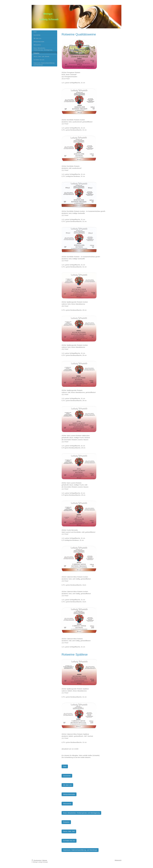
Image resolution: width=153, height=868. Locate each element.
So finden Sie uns (69, 841)
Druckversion (37, 860)
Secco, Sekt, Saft (69, 831)
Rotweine (66, 822)
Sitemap (45, 860)
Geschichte (67, 776)
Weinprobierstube (69, 794)
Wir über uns (67, 785)
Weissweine (67, 804)
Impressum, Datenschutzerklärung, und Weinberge (80, 850)
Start (65, 766)
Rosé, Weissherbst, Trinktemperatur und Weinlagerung (81, 813)
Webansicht (118, 860)
